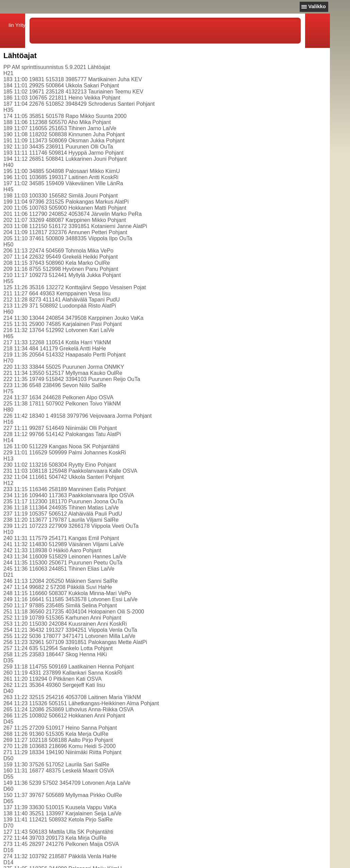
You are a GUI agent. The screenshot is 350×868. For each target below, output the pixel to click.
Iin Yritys (18, 25)
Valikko (317, 6)
